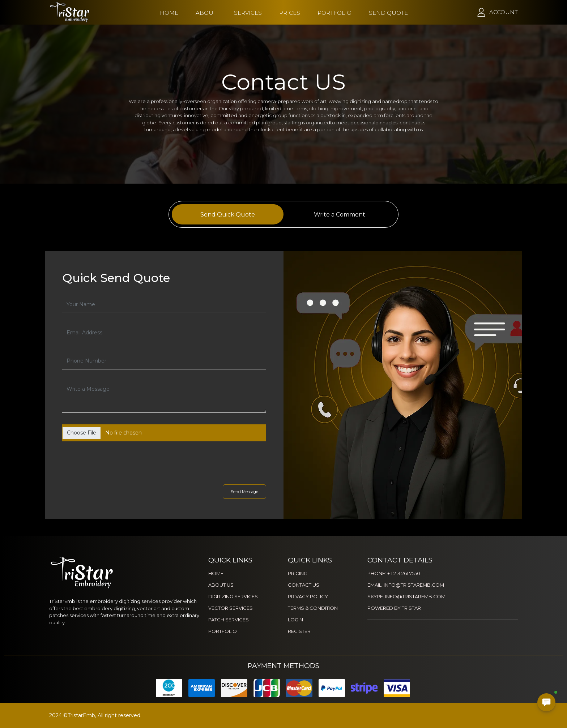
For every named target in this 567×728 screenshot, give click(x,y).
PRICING (298, 573)
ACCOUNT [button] (504, 12)
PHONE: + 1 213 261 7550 (394, 573)
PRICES (290, 13)
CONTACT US (304, 585)
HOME (169, 13)
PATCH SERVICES (229, 620)
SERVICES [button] (248, 13)
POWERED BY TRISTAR (394, 608)
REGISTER (299, 631)
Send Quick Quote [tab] (228, 215)
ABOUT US (221, 585)
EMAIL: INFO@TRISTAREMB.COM (406, 585)
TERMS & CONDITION (313, 608)
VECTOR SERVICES (231, 608)
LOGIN (295, 620)
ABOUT (206, 13)
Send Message (244, 492)
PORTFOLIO (334, 13)
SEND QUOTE (388, 13)
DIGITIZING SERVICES (233, 596)
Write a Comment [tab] (340, 215)
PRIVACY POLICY (308, 596)
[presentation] (126, 461)
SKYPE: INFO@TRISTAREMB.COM (406, 596)
